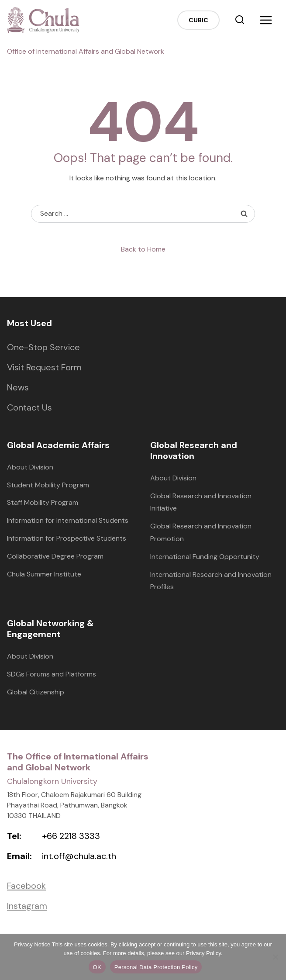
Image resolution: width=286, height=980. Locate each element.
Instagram (27, 906)
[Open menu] (266, 20)
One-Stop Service (43, 347)
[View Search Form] (240, 20)
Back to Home (143, 249)
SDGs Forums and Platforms (52, 674)
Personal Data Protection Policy (156, 967)
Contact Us (29, 407)
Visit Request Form (44, 367)
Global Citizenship (36, 692)
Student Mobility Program (48, 485)
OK (97, 967)
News (18, 387)
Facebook (26, 886)
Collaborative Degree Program (55, 556)
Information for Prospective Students (67, 538)
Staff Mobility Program (43, 502)
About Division (30, 467)
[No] (275, 957)
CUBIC (198, 20)
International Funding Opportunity (205, 557)
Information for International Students (68, 520)
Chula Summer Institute (44, 574)
